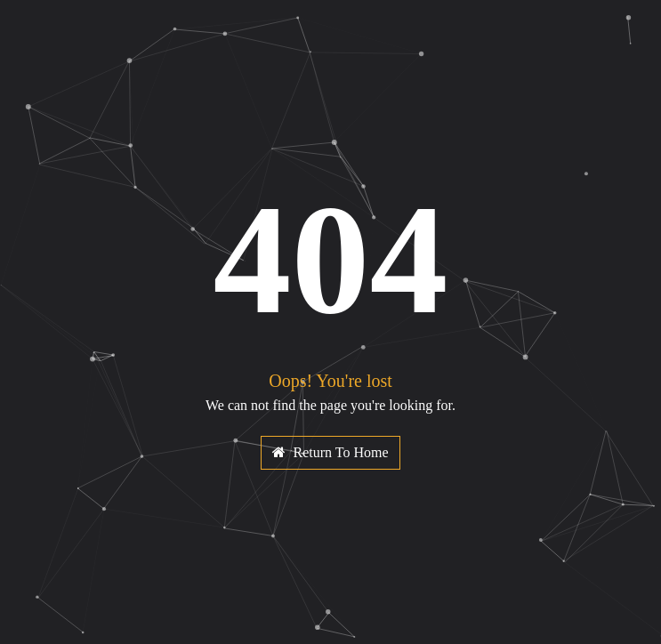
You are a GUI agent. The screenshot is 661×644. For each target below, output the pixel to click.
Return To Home (330, 452)
